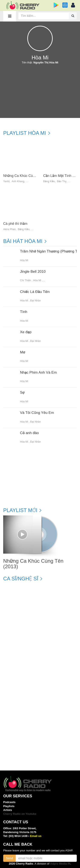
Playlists (9, 806)
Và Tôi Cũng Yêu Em (37, 413)
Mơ (23, 352)
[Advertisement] (40, 92)
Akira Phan (9, 229)
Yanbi (6, 181)
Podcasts (9, 802)
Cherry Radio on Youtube (20, 814)
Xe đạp (26, 332)
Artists (8, 810)
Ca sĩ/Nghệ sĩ (21, 579)
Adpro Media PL (61, 864)
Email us (36, 836)
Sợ (22, 393)
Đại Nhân (35, 301)
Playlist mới (20, 510)
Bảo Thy (62, 181)
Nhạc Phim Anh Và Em (39, 373)
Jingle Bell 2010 (33, 272)
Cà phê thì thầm (15, 224)
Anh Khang (18, 181)
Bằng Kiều (49, 181)
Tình (24, 312)
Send (9, 858)
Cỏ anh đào (29, 433)
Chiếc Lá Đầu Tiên (35, 292)
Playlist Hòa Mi (25, 133)
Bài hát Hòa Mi (23, 241)
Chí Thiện (26, 280)
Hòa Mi (24, 260)
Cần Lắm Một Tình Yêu (61, 176)
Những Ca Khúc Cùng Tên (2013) (29, 176)
